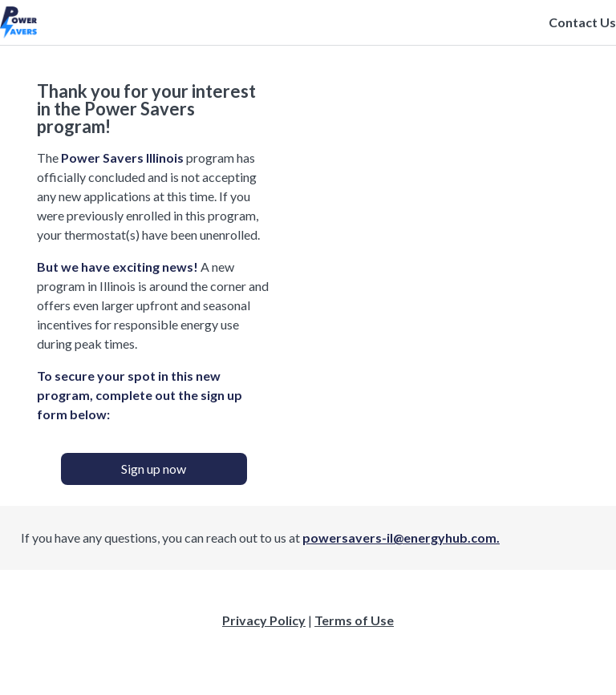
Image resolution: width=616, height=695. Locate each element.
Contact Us (582, 22)
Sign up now (154, 469)
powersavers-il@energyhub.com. (401, 537)
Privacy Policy (264, 620)
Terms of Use (354, 620)
